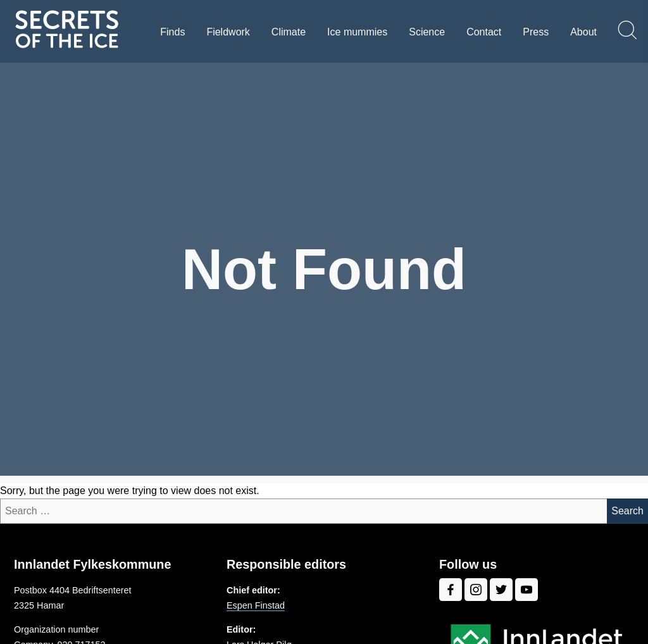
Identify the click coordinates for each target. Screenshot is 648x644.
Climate (289, 32)
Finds (172, 32)
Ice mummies (357, 32)
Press (536, 32)
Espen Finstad (256, 605)
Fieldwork (228, 32)
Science (427, 32)
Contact (484, 32)
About (583, 32)
